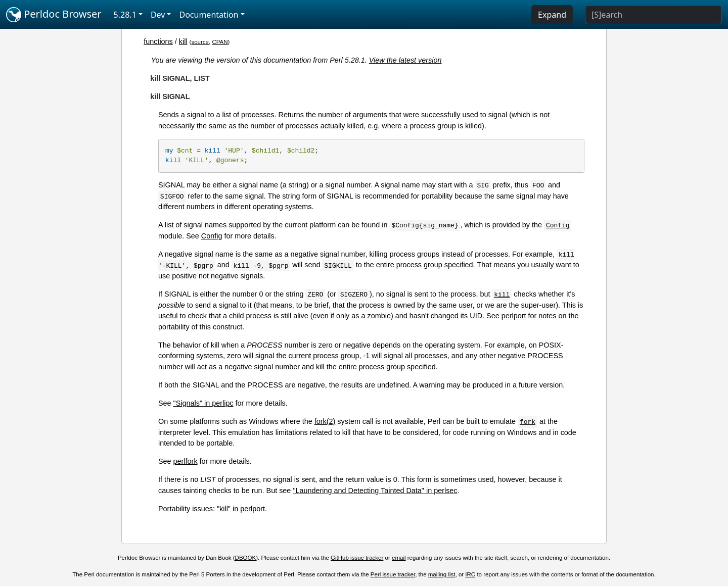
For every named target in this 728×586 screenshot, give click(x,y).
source (200, 42)
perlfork (186, 461)
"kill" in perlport (241, 509)
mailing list (442, 574)
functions (158, 41)
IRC (470, 574)
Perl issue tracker (393, 574)
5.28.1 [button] (125, 15)
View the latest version (405, 60)
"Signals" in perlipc (203, 403)
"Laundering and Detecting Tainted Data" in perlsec (375, 491)
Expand (552, 15)
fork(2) (325, 421)
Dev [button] (158, 15)
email (399, 558)
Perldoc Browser (54, 15)
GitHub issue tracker (357, 558)
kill (183, 41)
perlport (514, 316)
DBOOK (246, 558)
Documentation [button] (209, 15)
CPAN (220, 42)
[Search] (653, 15)
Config (212, 236)
